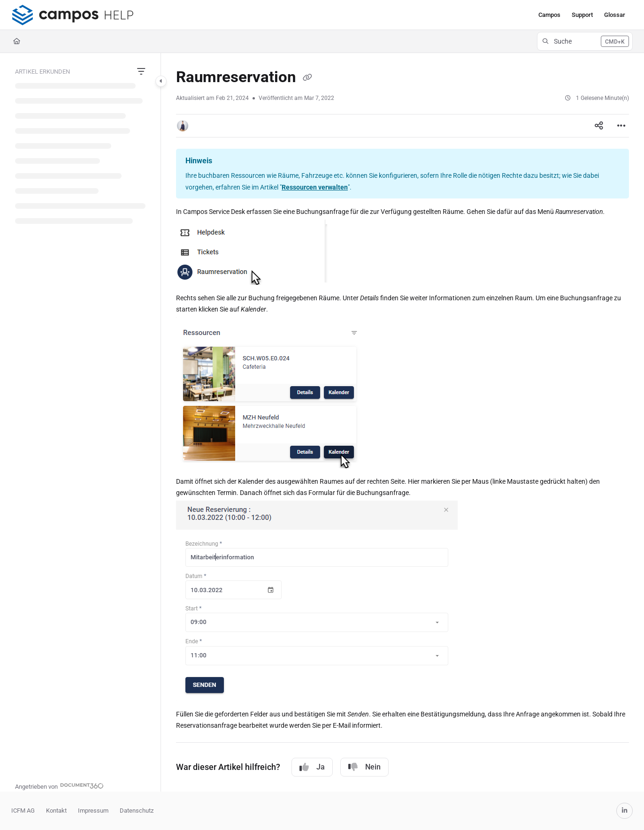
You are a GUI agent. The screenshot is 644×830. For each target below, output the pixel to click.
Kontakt (56, 811)
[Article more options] (621, 126)
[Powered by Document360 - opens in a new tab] (59, 786)
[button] (73, 15)
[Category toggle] (161, 81)
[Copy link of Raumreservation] (307, 78)
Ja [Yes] (312, 767)
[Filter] (141, 72)
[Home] (17, 41)
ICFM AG (23, 811)
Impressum (93, 811)
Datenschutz (137, 811)
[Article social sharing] (599, 126)
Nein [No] (364, 767)
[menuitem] (549, 15)
